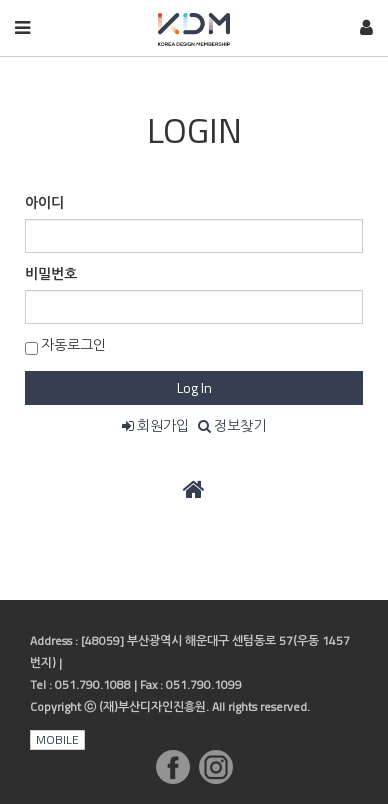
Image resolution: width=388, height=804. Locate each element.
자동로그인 (65, 344)
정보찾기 (232, 425)
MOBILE (57, 739)
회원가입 (155, 425)
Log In (194, 387)
